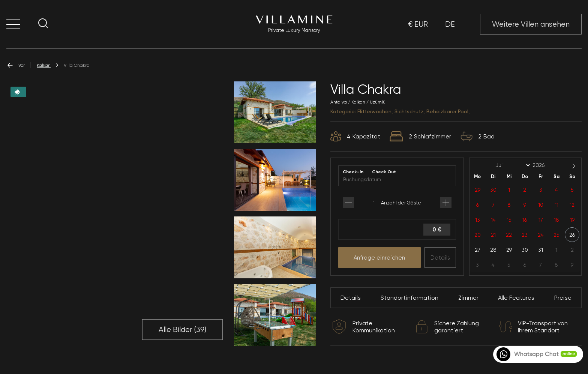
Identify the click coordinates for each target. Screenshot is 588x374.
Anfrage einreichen (379, 258)
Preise (563, 298)
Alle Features (516, 298)
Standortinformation (409, 298)
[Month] (511, 165)
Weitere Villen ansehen (531, 24)
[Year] (544, 165)
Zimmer (468, 298)
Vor (16, 65)
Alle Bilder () (182, 330)
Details (440, 258)
